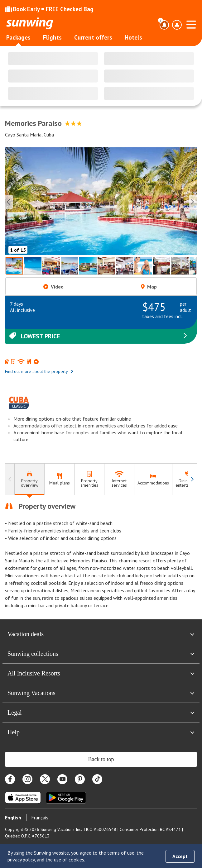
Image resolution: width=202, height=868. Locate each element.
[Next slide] (193, 202)
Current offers (93, 37)
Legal (101, 713)
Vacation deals (101, 634)
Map (149, 287)
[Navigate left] (10, 479)
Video (53, 287)
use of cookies (69, 860)
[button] (101, 202)
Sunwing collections (101, 654)
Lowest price (99, 336)
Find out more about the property (39, 371)
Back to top (101, 759)
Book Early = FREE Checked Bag (49, 9)
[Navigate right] (192, 479)
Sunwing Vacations (101, 693)
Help (101, 732)
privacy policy (21, 860)
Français (40, 818)
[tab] (29, 479)
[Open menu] (191, 24)
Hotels (133, 37)
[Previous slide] (9, 202)
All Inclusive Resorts (101, 673)
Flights (52, 37)
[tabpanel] (101, 555)
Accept (180, 856)
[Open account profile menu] (177, 25)
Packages (18, 37)
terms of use (121, 853)
